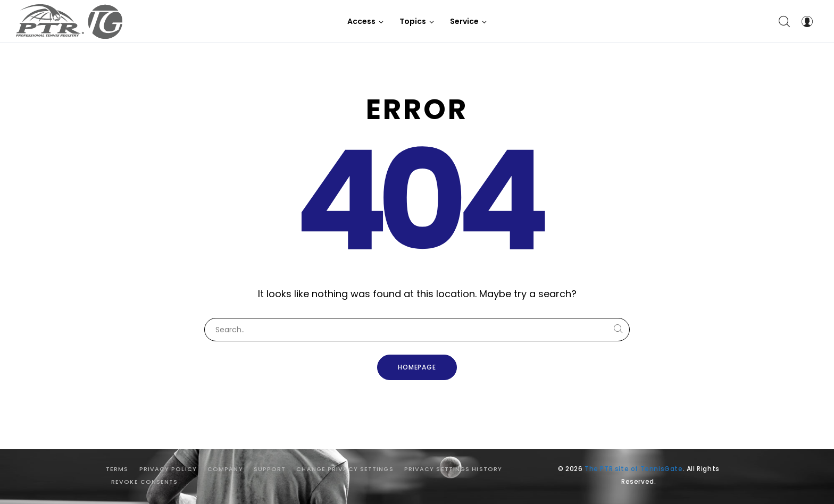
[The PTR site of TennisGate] (69, 22)
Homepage (417, 367)
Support (270, 469)
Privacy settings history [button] (453, 469)
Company (225, 469)
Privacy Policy (168, 469)
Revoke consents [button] (145, 482)
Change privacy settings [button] (345, 469)
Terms (117, 469)
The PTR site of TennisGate (634, 469)
